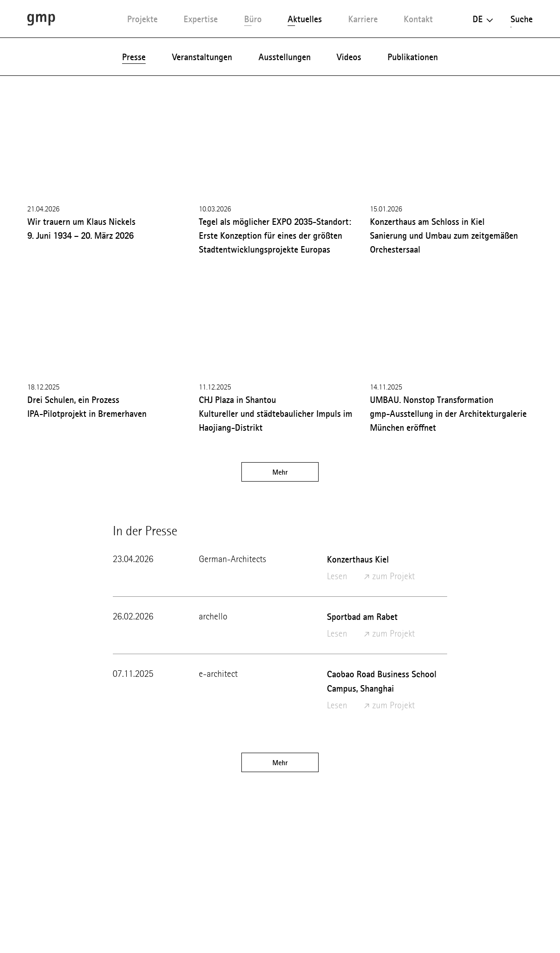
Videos (349, 57)
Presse (134, 57)
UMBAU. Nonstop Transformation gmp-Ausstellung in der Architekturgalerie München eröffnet (448, 414)
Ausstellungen (285, 57)
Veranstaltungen (202, 57)
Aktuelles (305, 19)
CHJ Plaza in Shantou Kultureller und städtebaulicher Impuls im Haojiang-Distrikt (276, 414)
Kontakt (418, 19)
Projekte (142, 19)
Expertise (201, 19)
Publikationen (413, 57)
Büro (253, 19)
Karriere (363, 19)
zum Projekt (390, 576)
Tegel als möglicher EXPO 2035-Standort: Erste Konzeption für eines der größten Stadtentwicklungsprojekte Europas (275, 235)
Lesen (337, 576)
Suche (522, 19)
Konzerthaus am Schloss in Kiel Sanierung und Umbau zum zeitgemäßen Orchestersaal (444, 235)
